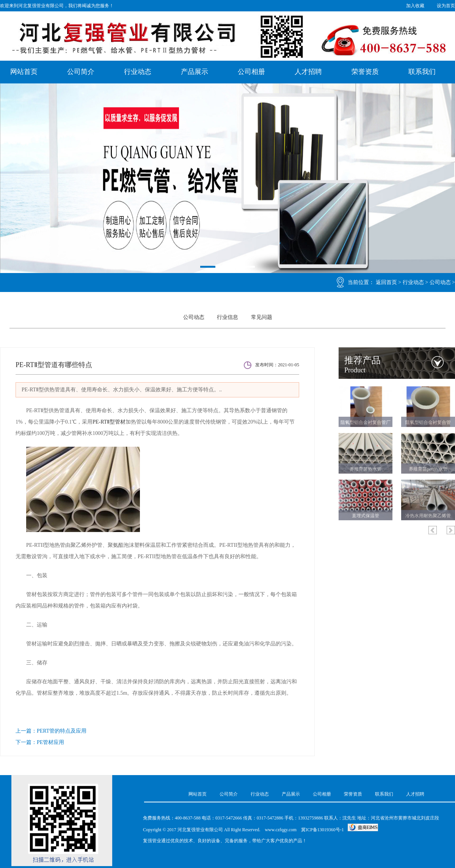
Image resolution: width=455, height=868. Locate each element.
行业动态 (138, 72)
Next (451, 529)
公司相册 (251, 72)
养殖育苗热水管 (366, 468)
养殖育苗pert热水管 (428, 468)
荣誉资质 (365, 72)
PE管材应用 (50, 742)
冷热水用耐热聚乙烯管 (428, 515)
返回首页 (386, 283)
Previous (433, 529)
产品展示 (195, 72)
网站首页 (24, 72)
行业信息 (227, 317)
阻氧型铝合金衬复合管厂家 (366, 423)
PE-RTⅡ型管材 (109, 422)
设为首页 (446, 6)
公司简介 (81, 72)
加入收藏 (415, 6)
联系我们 (422, 72)
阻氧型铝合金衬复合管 (428, 422)
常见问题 (262, 317)
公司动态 (440, 283)
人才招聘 (308, 72)
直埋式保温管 (366, 515)
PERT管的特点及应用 (62, 731)
